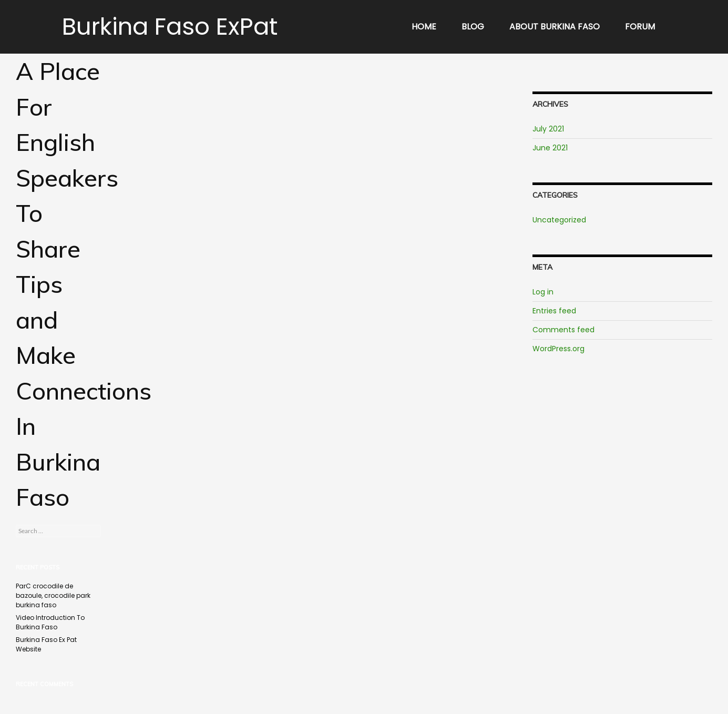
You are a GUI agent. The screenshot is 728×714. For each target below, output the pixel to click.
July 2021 (548, 129)
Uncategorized (559, 220)
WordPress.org (558, 349)
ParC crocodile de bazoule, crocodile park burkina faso (53, 595)
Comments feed (563, 330)
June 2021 (550, 148)
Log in (543, 292)
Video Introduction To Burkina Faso (50, 622)
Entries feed (554, 311)
